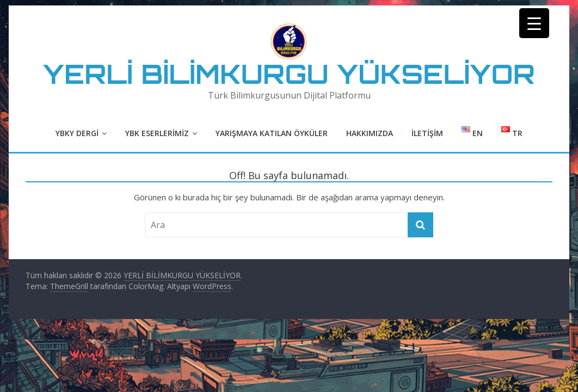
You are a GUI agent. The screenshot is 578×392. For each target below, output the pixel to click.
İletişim (427, 133)
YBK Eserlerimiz (157, 133)
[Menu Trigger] (534, 23)
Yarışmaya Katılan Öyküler (272, 133)
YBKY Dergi (77, 133)
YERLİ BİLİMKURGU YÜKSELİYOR (289, 74)
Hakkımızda (370, 133)
